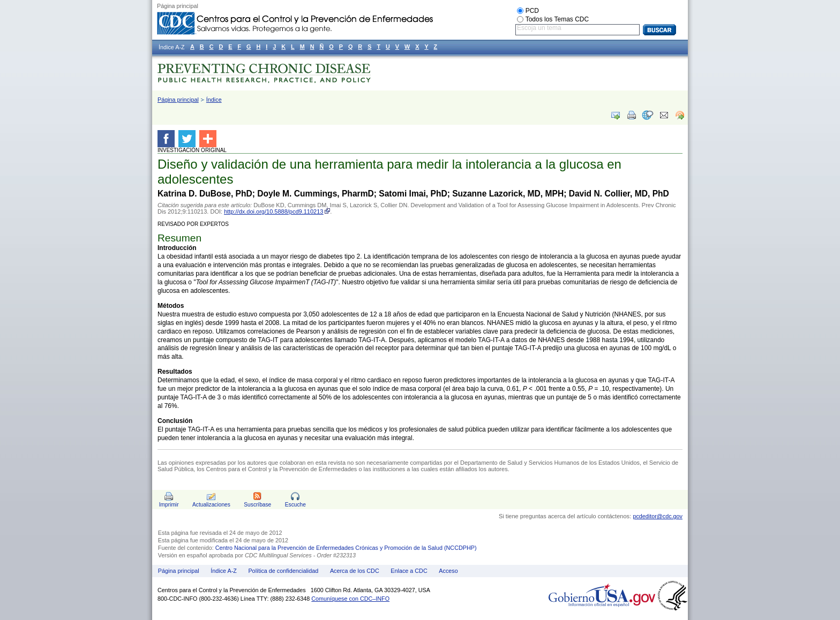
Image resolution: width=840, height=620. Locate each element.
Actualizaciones (211, 505)
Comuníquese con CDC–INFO (350, 599)
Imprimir (169, 505)
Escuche (295, 505)
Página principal (178, 100)
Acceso (448, 571)
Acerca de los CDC (355, 571)
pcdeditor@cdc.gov (658, 516)
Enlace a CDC (409, 571)
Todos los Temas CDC (557, 19)
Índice (214, 100)
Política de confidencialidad (283, 571)
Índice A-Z (224, 571)
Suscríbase (257, 505)
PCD (532, 11)
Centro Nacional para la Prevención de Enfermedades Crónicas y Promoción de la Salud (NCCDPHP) (346, 548)
